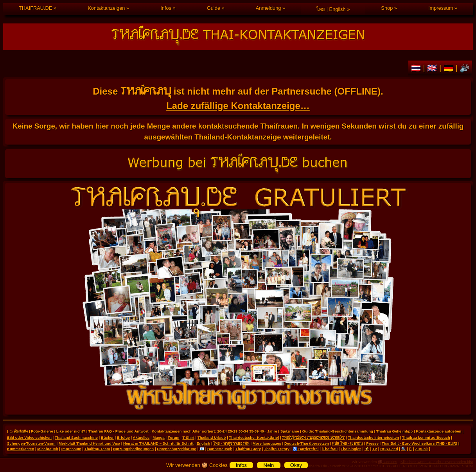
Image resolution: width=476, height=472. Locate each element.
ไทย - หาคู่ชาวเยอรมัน (231, 443)
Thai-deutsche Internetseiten (373, 437)
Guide (214, 8)
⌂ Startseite (19, 431)
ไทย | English (331, 9)
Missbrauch (48, 449)
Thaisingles (351, 449)
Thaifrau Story (248, 449)
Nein (269, 465)
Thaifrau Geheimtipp (394, 431)
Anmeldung (269, 8)
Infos (166, 8)
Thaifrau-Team (97, 449)
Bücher (107, 437)
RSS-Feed (389, 449)
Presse (372, 443)
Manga (158, 437)
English (204, 443)
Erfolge (123, 437)
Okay (296, 465)
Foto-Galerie (42, 431)
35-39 (254, 431)
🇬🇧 (433, 68)
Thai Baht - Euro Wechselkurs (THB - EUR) (419, 443)
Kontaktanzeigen (106, 8)
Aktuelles (141, 437)
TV (375, 449)
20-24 (222, 431)
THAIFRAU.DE (35, 8)
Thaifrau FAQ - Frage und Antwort (119, 431)
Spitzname (290, 431)
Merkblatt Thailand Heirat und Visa (89, 443)
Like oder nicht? (71, 431)
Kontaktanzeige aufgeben (438, 431)
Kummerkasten (21, 449)
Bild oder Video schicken (29, 437)
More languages (267, 443)
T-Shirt (189, 437)
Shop (387, 8)
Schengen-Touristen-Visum (31, 443)
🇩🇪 (450, 68)
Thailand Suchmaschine (76, 437)
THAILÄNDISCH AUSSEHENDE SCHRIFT (313, 437)
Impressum (441, 8)
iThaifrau (330, 449)
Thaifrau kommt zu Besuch (426, 437)
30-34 (243, 431)
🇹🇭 (417, 68)
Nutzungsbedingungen (133, 449)
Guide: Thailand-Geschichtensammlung (338, 431)
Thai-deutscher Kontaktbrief (254, 437)
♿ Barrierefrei (305, 449)
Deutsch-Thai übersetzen (307, 443)
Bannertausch (220, 449)
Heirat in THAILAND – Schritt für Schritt (158, 443)
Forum (174, 437)
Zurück (422, 449)
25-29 (233, 431)
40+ (263, 431)
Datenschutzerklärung (177, 449)
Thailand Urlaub (212, 437)
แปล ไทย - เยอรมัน (348, 443)
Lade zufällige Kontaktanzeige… (238, 106)
